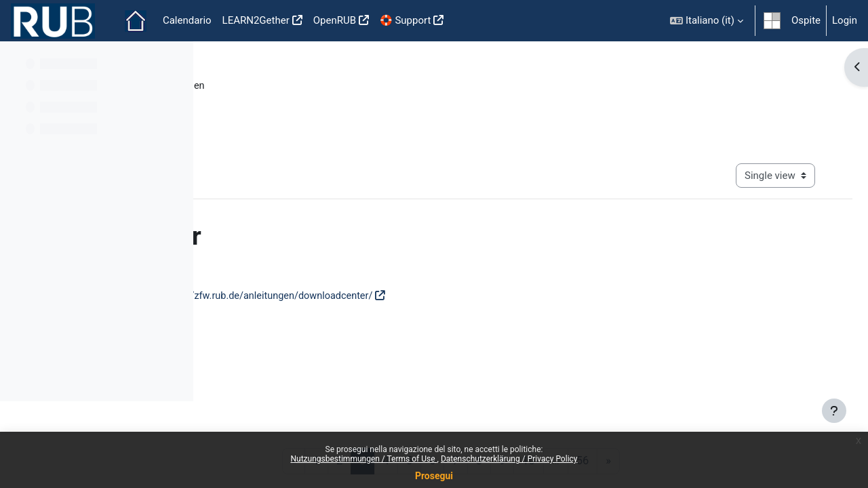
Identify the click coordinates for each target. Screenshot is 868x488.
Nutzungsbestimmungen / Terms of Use (363, 459)
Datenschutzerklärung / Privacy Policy (509, 459)
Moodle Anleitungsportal (275, 86)
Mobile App (620, 405)
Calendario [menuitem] (187, 20)
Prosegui (434, 476)
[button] (707, 21)
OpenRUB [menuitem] (335, 20)
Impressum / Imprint (706, 405)
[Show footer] (834, 411)
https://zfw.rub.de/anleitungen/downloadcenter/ (481, 297)
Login (845, 20)
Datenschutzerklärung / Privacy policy (497, 405)
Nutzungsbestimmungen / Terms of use (310, 405)
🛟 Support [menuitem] (405, 20)
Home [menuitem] (136, 21)
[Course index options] (176, 61)
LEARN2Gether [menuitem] (256, 20)
